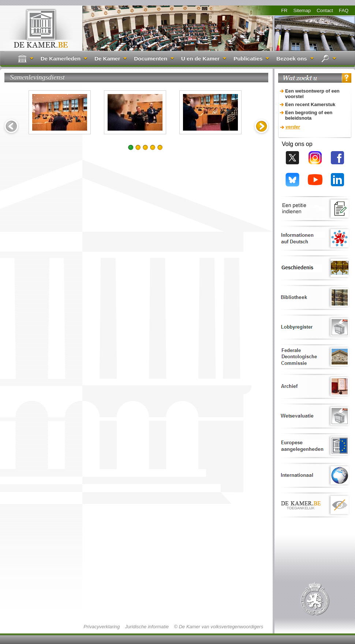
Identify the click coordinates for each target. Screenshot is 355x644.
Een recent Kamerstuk (310, 104)
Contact (325, 10)
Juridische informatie (147, 627)
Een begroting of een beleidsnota (309, 115)
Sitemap (302, 10)
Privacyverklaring (102, 627)
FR (284, 10)
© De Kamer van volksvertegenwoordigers (218, 627)
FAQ (344, 10)
